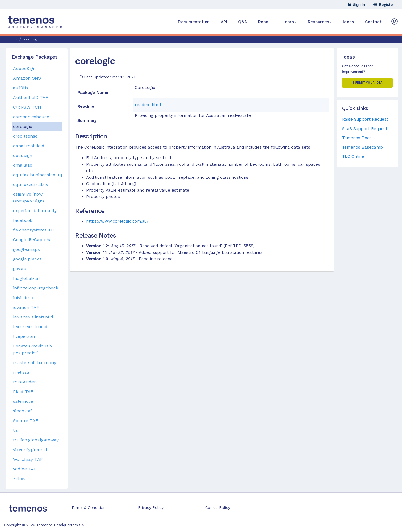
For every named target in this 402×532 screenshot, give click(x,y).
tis (15, 430)
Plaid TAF (23, 392)
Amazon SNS (27, 78)
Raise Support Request (365, 119)
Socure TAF (26, 421)
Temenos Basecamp (362, 147)
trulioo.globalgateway (36, 440)
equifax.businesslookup (38, 175)
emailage (23, 165)
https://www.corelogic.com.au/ (117, 221)
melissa (21, 372)
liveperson (24, 336)
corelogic (95, 61)
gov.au (20, 269)
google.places (27, 259)
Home (13, 39)
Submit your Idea (367, 83)
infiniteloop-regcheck (36, 288)
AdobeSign (24, 68)
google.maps (26, 249)
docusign (23, 155)
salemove (23, 401)
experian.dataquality (35, 211)
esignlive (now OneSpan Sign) (28, 197)
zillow (19, 479)
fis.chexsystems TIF (34, 230)
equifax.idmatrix (31, 184)
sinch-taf (23, 411)
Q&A (243, 22)
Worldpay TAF (28, 459)
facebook (23, 220)
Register (384, 5)
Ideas (348, 22)
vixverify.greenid (30, 450)
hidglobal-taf (27, 278)
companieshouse (31, 117)
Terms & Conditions (89, 507)
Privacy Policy (151, 507)
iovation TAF (26, 307)
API (224, 22)
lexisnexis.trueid (30, 327)
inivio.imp (23, 298)
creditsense (25, 136)
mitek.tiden (25, 382)
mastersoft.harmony (35, 363)
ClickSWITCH (27, 107)
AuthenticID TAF (31, 97)
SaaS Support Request (365, 129)
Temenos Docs (357, 138)
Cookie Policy (218, 507)
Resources (320, 22)
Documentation (194, 22)
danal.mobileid (29, 146)
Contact (373, 22)
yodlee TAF (25, 469)
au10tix (21, 88)
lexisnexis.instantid (33, 317)
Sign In (356, 5)
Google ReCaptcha (32, 240)
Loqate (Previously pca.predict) (33, 349)
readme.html (148, 105)
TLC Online (353, 156)
